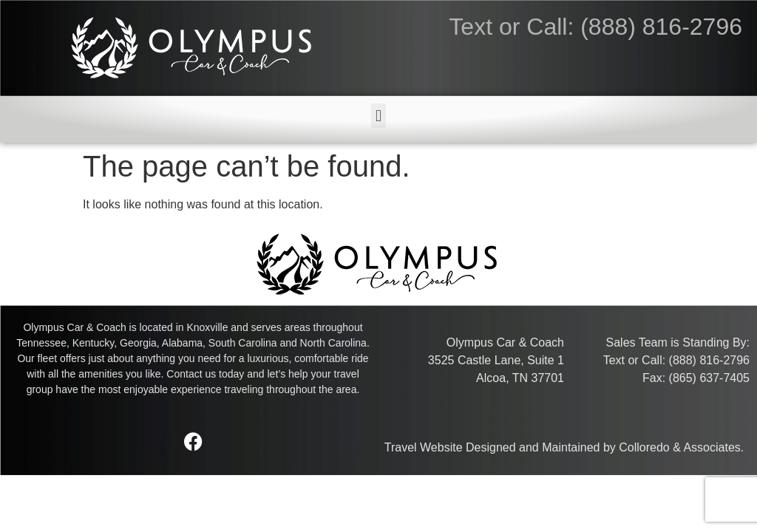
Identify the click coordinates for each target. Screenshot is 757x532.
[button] (378, 116)
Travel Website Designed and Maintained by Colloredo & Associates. (564, 447)
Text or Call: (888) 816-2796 (595, 27)
